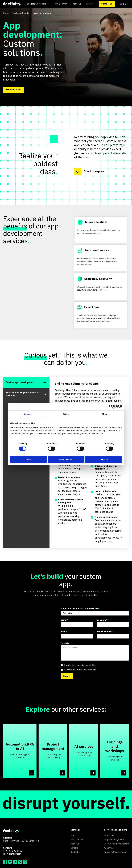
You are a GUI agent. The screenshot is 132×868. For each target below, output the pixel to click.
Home (6, 13)
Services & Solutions (22, 13)
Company (102, 620)
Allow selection (66, 459)
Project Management (114, 840)
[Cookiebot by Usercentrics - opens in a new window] (111, 407)
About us (77, 4)
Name (64, 620)
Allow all (104, 459)
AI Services (109, 848)
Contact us (107, 4)
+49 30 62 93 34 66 (13, 851)
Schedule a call (14, 90)
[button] (38, 4)
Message (65, 643)
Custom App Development (116, 844)
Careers (90, 4)
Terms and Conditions (86, 670)
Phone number (105, 632)
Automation (110, 836)
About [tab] (105, 414)
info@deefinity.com (12, 854)
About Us (75, 844)
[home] (12, 4)
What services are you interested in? (80, 609)
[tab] (26, 383)
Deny (28, 459)
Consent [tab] (27, 414)
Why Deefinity (61, 4)
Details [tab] (66, 414)
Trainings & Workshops (115, 852)
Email (64, 632)
